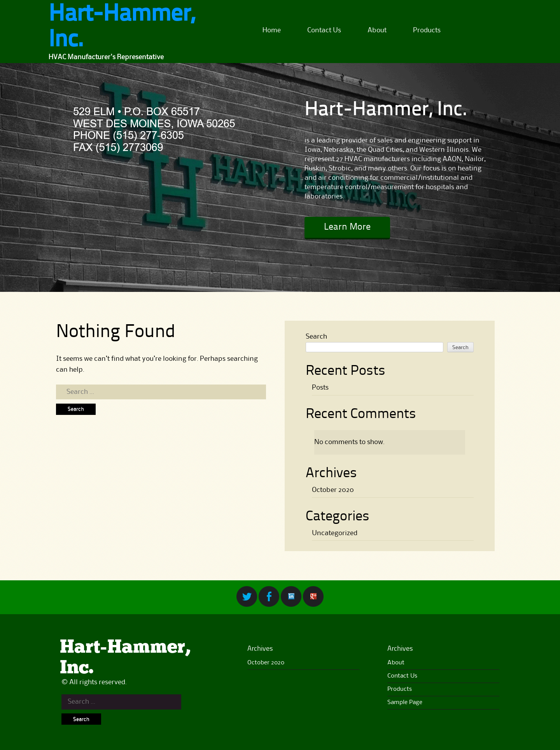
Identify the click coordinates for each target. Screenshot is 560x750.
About (377, 30)
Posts (320, 388)
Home (272, 30)
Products (427, 30)
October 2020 (333, 490)
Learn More (347, 227)
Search (316, 337)
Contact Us (324, 30)
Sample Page (405, 703)
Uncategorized (335, 533)
